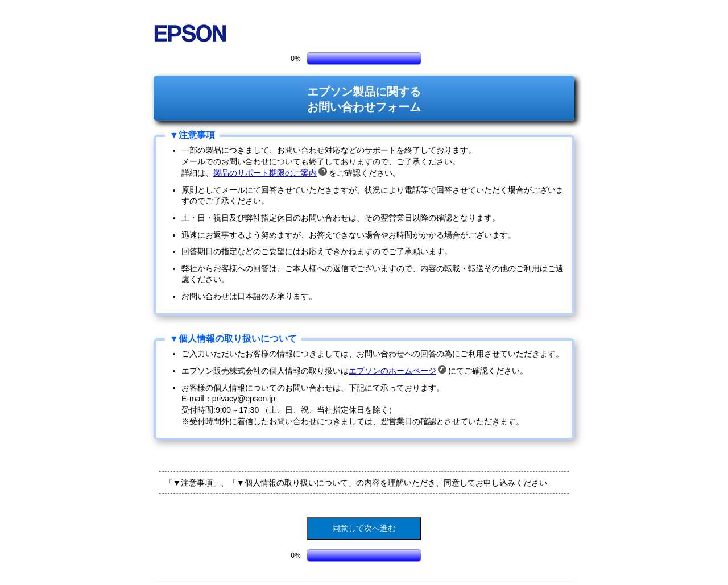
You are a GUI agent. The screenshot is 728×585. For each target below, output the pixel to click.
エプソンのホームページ (398, 371)
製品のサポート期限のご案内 (270, 173)
